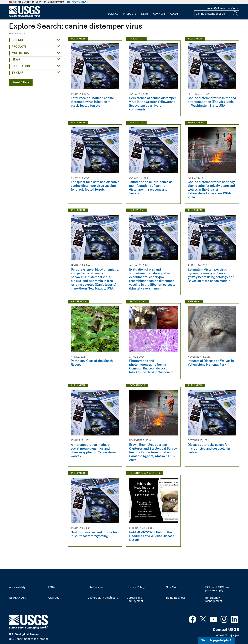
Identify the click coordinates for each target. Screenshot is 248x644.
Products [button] (19, 47)
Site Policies (95, 587)
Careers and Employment (135, 599)
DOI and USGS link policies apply (217, 589)
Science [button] (18, 40)
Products (130, 14)
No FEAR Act (17, 598)
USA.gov (54, 598)
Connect (159, 14)
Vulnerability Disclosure (103, 598)
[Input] (217, 14)
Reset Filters (21, 82)
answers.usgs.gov (228, 635)
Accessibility (17, 587)
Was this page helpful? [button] (216, 640)
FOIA (51, 587)
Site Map (172, 587)
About (174, 14)
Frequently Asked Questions (221, 8)
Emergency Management (214, 599)
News (145, 14)
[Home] (24, 17)
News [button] (16, 60)
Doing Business (176, 598)
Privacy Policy (136, 587)
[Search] (236, 14)
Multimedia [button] (20, 53)
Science (113, 14)
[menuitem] (113, 12)
